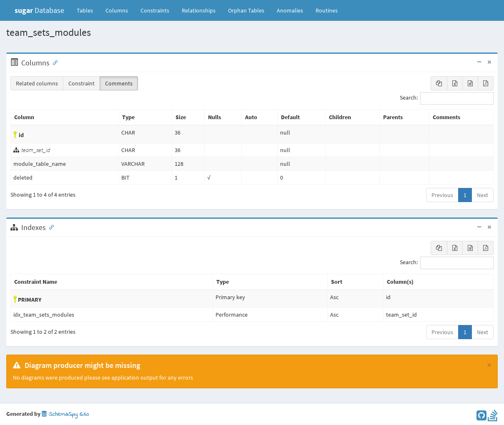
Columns (117, 10)
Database (39, 10)
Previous (442, 195)
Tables (88, 10)
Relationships (199, 10)
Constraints (155, 10)
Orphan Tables (246, 10)
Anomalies (290, 10)
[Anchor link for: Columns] (53, 62)
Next (483, 195)
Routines (327, 10)
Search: (447, 98)
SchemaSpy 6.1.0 (65, 414)
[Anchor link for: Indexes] (50, 227)
